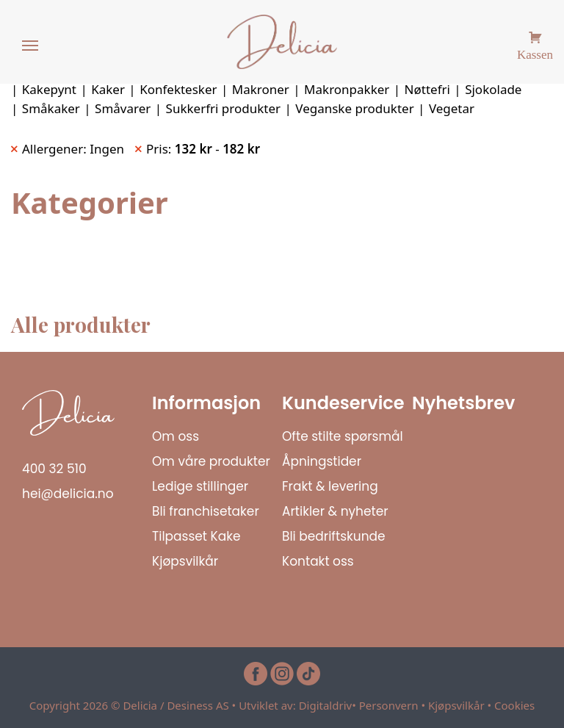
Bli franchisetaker (206, 511)
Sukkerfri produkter (224, 108)
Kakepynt (49, 89)
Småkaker (51, 108)
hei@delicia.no (68, 494)
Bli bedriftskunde (334, 536)
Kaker (108, 89)
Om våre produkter (211, 461)
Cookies (514, 705)
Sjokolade (493, 89)
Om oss (176, 436)
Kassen (535, 53)
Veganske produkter (354, 108)
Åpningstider (322, 461)
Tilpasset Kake (196, 536)
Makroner (261, 89)
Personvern (389, 705)
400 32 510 (54, 469)
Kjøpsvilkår (185, 561)
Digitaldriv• (329, 705)
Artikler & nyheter (335, 511)
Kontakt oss (318, 561)
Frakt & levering (330, 486)
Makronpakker (347, 89)
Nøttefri (427, 89)
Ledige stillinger (200, 486)
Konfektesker (178, 89)
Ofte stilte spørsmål (343, 436)
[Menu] (31, 46)
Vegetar (452, 108)
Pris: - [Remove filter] (203, 149)
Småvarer (123, 108)
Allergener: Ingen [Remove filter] (73, 149)
